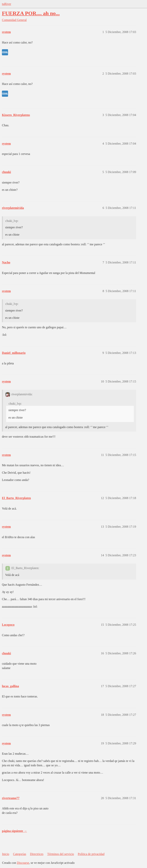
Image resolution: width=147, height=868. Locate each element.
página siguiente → (14, 831)
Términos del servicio (61, 854)
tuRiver (7, 4)
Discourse (23, 863)
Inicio (6, 854)
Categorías (20, 854)
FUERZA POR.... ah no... (31, 13)
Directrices (37, 854)
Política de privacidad (91, 854)
